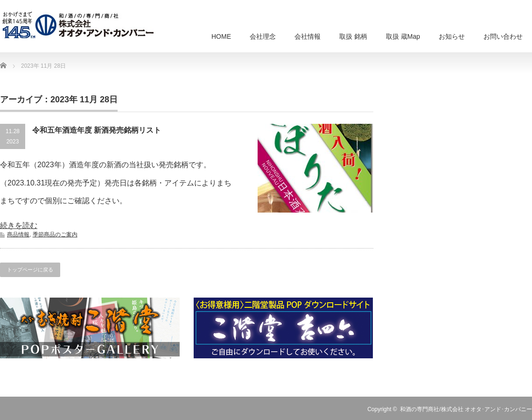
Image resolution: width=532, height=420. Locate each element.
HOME (221, 36)
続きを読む (19, 225)
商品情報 (18, 235)
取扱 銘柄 (353, 36)
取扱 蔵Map (403, 36)
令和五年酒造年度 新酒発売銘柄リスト (97, 130)
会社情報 (308, 36)
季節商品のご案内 (55, 235)
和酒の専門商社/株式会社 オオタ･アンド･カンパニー (466, 409)
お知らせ (452, 36)
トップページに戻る (30, 270)
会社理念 (263, 36)
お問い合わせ (503, 36)
